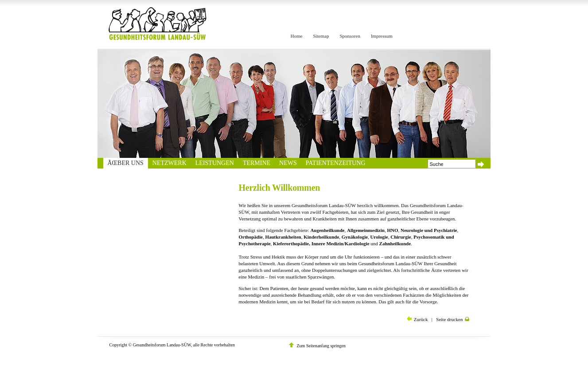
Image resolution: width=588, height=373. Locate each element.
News (288, 163)
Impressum (382, 36)
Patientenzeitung (336, 163)
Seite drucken (452, 319)
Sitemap (321, 36)
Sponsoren (350, 36)
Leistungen (215, 163)
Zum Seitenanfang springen (321, 346)
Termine (257, 163)
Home (297, 36)
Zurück (417, 319)
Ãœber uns (126, 163)
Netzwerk (169, 163)
